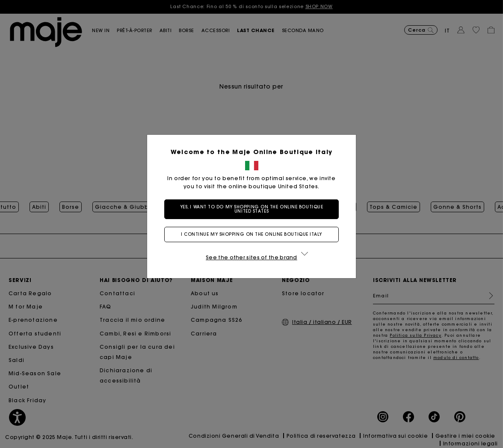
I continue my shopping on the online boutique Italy (251, 234)
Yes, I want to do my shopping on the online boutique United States (252, 209)
